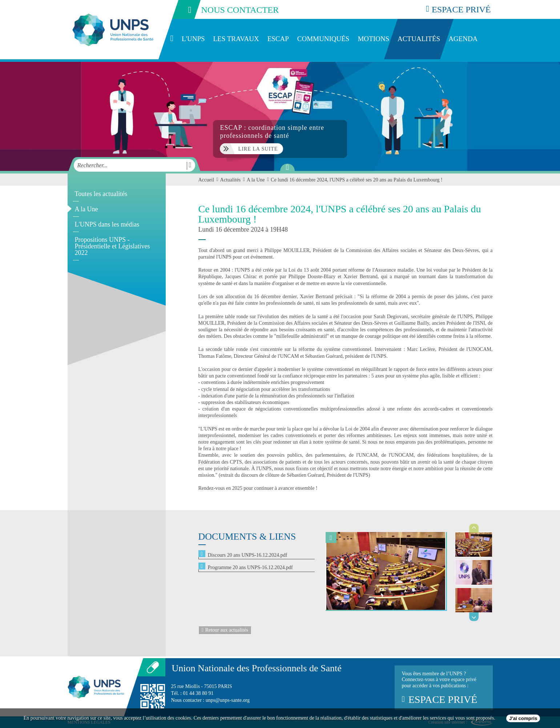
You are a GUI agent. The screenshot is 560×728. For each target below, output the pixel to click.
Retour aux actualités (225, 630)
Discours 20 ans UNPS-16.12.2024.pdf (248, 555)
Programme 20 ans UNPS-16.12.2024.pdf (250, 567)
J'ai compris (523, 718)
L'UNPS (193, 39)
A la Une (86, 209)
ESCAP (278, 39)
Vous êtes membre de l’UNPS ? (444, 688)
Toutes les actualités (101, 194)
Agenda (463, 39)
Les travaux (236, 39)
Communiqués (323, 39)
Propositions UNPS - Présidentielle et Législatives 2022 (112, 246)
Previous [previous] (474, 528)
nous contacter (225, 9)
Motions (373, 39)
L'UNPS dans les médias (107, 224)
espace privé (458, 9)
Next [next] (474, 617)
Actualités (419, 39)
